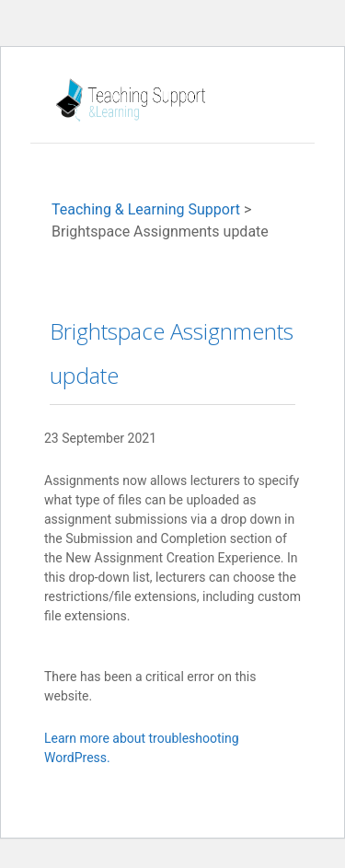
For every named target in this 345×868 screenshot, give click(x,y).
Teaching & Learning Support (146, 209)
